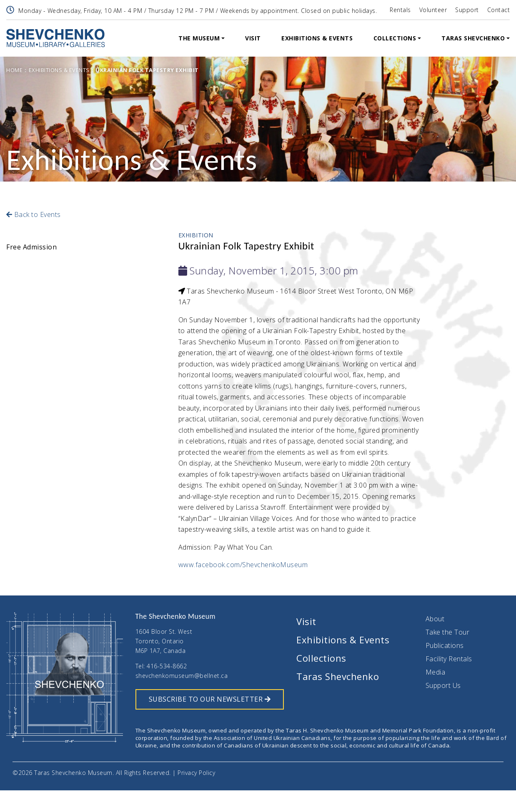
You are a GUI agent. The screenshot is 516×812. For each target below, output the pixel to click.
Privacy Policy (196, 773)
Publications (445, 645)
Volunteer (433, 10)
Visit (253, 38)
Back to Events (34, 214)
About (435, 619)
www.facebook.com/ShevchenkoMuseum (243, 565)
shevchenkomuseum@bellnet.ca (182, 676)
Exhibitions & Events (317, 38)
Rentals (400, 10)
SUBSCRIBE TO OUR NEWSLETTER (210, 699)
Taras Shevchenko (473, 38)
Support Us (443, 685)
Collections (395, 38)
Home (14, 70)
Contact (499, 10)
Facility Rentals (449, 659)
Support (467, 10)
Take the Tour (448, 632)
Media (436, 672)
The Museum (199, 38)
